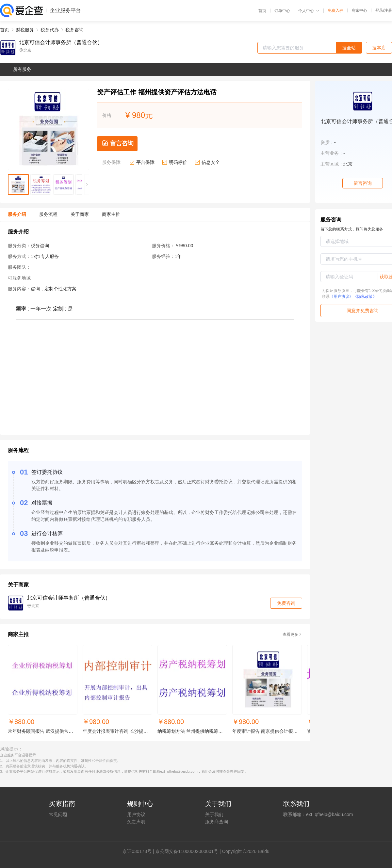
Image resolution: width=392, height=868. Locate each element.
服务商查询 (217, 822)
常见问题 (58, 814)
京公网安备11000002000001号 (187, 851)
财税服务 (25, 30)
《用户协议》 (341, 297)
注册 (388, 10)
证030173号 (139, 851)
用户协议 (136, 814)
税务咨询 (74, 30)
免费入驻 (335, 10)
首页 (262, 11)
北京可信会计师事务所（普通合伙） (61, 42)
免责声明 (136, 822)
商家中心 (359, 10)
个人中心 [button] (309, 11)
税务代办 (50, 30)
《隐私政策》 (365, 297)
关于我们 (214, 814)
